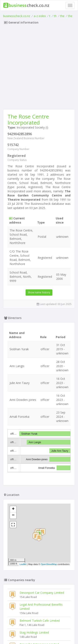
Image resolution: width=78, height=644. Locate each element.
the (62, 16)
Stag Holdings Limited (34, 573)
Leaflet (23, 504)
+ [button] (13, 449)
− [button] (13, 456)
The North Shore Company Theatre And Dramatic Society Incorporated (43, 598)
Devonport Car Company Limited (42, 533)
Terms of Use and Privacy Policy (39, 629)
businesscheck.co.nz (17, 16)
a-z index (40, 16)
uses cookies (31, 633)
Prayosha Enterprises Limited (39, 585)
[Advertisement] (39, 68)
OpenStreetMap (49, 504)
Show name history (39, 292)
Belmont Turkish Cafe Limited (40, 561)
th (55, 16)
